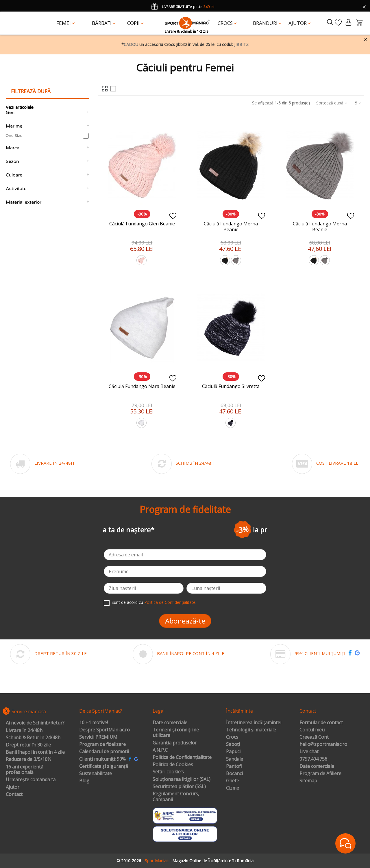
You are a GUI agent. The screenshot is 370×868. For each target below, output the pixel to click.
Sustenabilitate (96, 774)
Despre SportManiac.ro (104, 730)
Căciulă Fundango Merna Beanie (231, 226)
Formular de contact (321, 723)
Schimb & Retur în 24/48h (33, 738)
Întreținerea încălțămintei (254, 723)
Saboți (233, 744)
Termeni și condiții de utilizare (176, 733)
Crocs (232, 737)
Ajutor (13, 787)
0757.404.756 (313, 759)
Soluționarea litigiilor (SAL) (182, 779)
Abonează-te (185, 621)
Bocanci (234, 774)
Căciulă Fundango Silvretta (231, 386)
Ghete (233, 781)
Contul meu (312, 730)
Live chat (309, 752)
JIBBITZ (241, 44)
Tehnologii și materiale (251, 730)
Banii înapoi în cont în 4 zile (35, 752)
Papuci (233, 752)
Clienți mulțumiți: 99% (102, 759)
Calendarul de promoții (104, 752)
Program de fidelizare (102, 744)
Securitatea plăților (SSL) (179, 787)
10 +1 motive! (94, 723)
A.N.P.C (160, 750)
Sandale (235, 759)
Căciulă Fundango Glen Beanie (142, 224)
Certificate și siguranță (104, 766)
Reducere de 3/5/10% (28, 759)
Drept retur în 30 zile (28, 745)
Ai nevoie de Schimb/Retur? (35, 723)
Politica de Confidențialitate (170, 602)
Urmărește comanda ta (31, 780)
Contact (14, 795)
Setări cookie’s (168, 772)
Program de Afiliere (320, 774)
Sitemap (308, 781)
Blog (84, 781)
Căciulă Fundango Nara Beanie (142, 386)
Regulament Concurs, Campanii (176, 797)
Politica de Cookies (173, 765)
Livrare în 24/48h (24, 731)
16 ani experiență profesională (25, 770)
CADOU (131, 44)
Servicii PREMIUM (98, 737)
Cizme (233, 788)
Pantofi (234, 766)
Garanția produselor (175, 743)
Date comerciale (170, 723)
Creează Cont (314, 737)
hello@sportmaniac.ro (323, 744)
